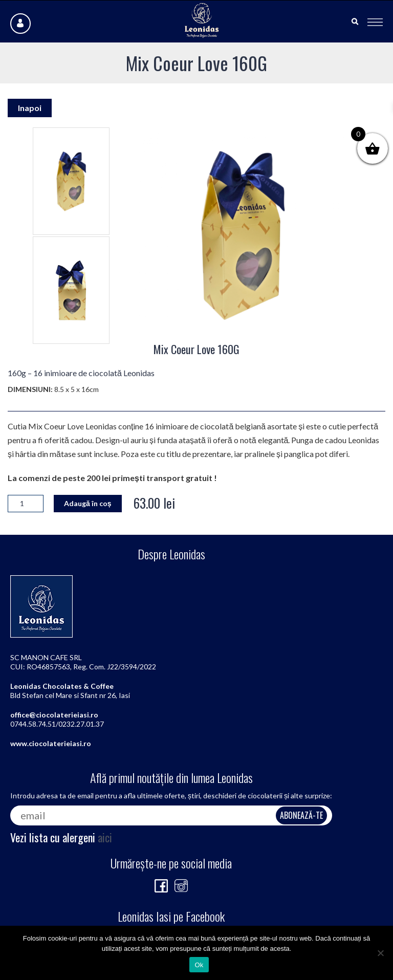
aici (105, 837)
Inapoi (30, 108)
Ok (199, 965)
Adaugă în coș (88, 503)
